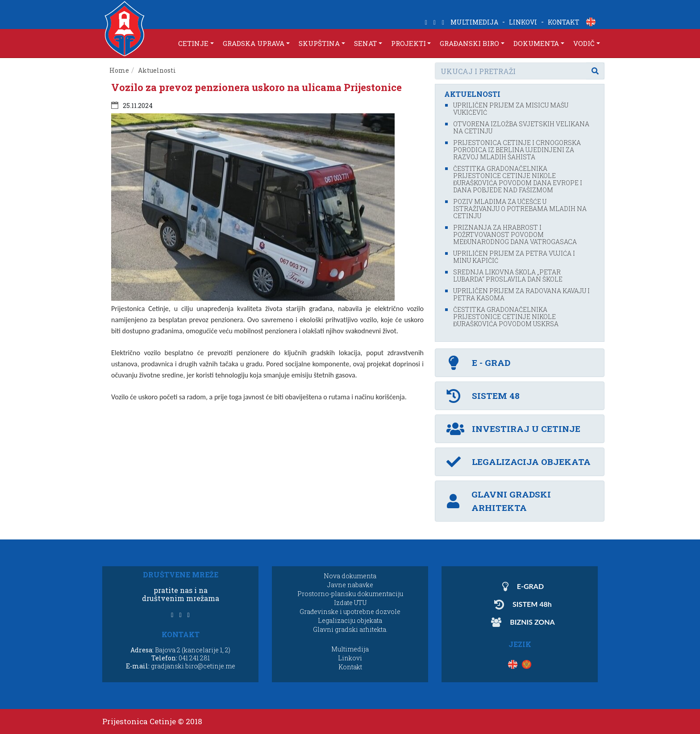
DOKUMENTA (536, 43)
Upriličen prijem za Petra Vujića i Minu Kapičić (514, 257)
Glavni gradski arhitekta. (350, 629)
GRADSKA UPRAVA (254, 43)
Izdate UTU (350, 603)
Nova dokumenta (350, 576)
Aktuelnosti (157, 70)
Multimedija (350, 649)
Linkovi (350, 658)
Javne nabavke (350, 585)
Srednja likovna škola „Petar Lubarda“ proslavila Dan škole (508, 276)
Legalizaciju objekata (350, 620)
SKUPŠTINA (319, 43)
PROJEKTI (408, 43)
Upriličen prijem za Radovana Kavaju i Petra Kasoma (521, 294)
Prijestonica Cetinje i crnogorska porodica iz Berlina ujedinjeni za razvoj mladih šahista (517, 150)
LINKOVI (523, 22)
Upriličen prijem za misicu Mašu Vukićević (511, 109)
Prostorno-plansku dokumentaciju (350, 594)
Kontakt (350, 667)
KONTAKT (564, 22)
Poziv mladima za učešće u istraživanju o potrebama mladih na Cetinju (520, 209)
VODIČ (584, 43)
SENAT (365, 43)
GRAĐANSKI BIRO (469, 43)
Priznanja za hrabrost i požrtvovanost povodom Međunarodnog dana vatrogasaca (515, 234)
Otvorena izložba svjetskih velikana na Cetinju (521, 127)
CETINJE (193, 43)
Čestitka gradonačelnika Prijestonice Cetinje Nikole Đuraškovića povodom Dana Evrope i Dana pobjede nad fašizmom (518, 179)
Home (119, 70)
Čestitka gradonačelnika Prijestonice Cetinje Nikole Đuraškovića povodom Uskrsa (506, 317)
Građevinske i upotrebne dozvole (350, 612)
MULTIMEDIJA (474, 22)
